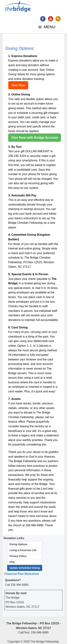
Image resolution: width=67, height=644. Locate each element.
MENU (47, 28)
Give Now (18, 85)
